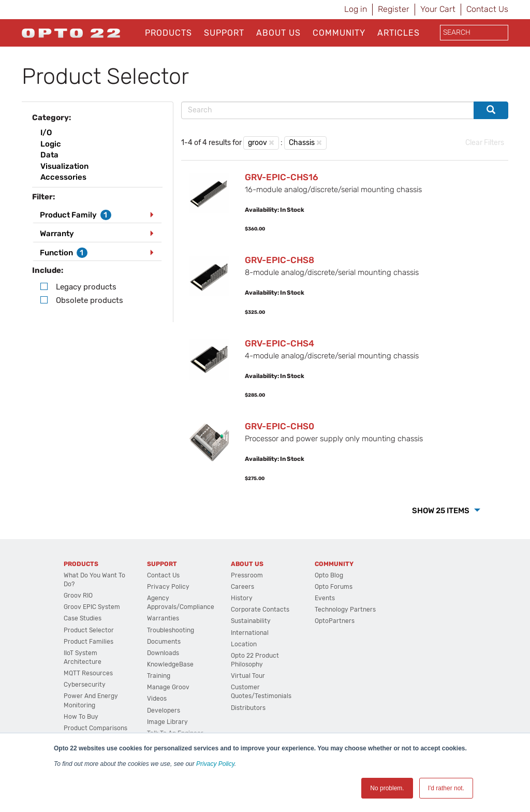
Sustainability (251, 621)
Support (224, 33)
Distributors (248, 708)
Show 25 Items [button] (441, 511)
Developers (164, 711)
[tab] (97, 215)
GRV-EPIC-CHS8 (279, 260)
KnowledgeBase (170, 664)
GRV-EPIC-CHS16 (282, 177)
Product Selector (89, 630)
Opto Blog (329, 575)
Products (168, 33)
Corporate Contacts (260, 610)
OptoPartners (335, 621)
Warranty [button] (57, 234)
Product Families (89, 642)
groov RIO (78, 596)
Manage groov (168, 687)
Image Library (167, 722)
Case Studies (83, 618)
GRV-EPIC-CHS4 (279, 343)
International (250, 633)
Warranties (163, 618)
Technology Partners (345, 610)
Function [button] (64, 253)
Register (394, 9)
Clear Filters (485, 143)
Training (159, 676)
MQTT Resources (88, 673)
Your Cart (438, 9)
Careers (242, 587)
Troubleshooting (171, 630)
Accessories (63, 177)
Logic (51, 144)
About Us (278, 33)
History (242, 598)
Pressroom (247, 575)
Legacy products (86, 287)
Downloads (163, 653)
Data (49, 155)
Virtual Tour (248, 676)
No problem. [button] (387, 788)
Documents (164, 642)
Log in (356, 9)
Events (325, 598)
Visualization (64, 166)
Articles (399, 33)
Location (244, 644)
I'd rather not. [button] (446, 788)
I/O (46, 133)
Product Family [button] (76, 215)
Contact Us (487, 9)
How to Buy (81, 717)
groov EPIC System (92, 607)
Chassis (302, 143)
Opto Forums (334, 587)
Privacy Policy (215, 764)
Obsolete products (90, 300)
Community (339, 33)
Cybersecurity (85, 685)
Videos (157, 699)
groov (257, 143)
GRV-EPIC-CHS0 (279, 426)
